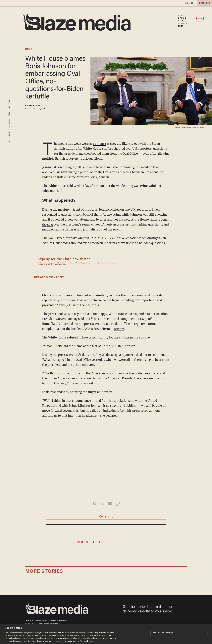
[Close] (207, 633)
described (110, 238)
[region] (106, 634)
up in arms (101, 144)
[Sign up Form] (154, 261)
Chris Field (35, 106)
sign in (189, 3)
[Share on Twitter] (102, 504)
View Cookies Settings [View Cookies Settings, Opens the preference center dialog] (162, 634)
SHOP (181, 26)
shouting (48, 224)
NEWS (181, 16)
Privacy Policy (63, 263)
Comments (106, 518)
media (29, 49)
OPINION (182, 18)
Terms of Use (75, 263)
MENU (200, 19)
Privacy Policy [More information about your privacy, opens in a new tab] (86, 641)
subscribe (204, 3)
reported (120, 329)
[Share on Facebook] (93, 504)
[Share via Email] (110, 504)
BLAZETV (182, 24)
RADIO (181, 21)
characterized (85, 295)
